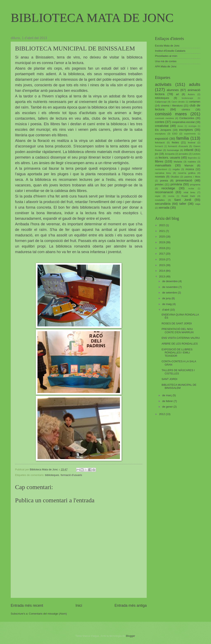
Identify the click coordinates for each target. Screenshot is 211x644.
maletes (192, 162)
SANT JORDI (169, 379)
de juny (167, 298)
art (178, 94)
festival (192, 143)
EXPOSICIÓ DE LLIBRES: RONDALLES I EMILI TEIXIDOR (177, 353)
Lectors (196, 154)
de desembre (170, 281)
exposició (162, 139)
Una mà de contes (166, 61)
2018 (162, 248)
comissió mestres (164, 118)
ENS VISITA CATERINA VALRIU (181, 338)
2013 (162, 276)
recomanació (164, 192)
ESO (175, 134)
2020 (162, 237)
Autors (191, 94)
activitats (163, 84)
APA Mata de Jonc (166, 66)
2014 (162, 271)
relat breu (189, 192)
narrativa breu (163, 173)
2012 (162, 414)
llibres (159, 161)
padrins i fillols (192, 177)
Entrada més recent (27, 605)
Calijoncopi (161, 102)
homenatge (173, 150)
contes (160, 122)
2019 (162, 242)
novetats (160, 177)
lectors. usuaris (169, 157)
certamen (195, 102)
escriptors (186, 130)
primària (176, 184)
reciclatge (168, 188)
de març (167, 395)
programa (195, 185)
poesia (164, 181)
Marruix (189, 165)
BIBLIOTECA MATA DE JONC (92, 18)
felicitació (160, 143)
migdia (176, 169)
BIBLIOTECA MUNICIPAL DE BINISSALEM (179, 386)
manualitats (163, 165)
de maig (167, 304)
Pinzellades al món (166, 56)
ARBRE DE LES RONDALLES (180, 344)
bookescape (188, 98)
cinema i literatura (172, 106)
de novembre (170, 287)
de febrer (168, 401)
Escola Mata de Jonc (167, 46)
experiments (190, 134)
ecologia (192, 126)
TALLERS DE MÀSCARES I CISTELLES (178, 372)
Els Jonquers (163, 130)
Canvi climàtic (178, 102)
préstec (159, 184)
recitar (191, 189)
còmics (186, 109)
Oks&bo (175, 177)
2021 (162, 231)
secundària (163, 204)
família (183, 138)
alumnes (173, 90)
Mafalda (178, 162)
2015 (162, 265)
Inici (79, 605)
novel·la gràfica (187, 173)
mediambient (161, 169)
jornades (183, 154)
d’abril (166, 310)
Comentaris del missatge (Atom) (48, 614)
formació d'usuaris (71, 475)
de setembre (170, 293)
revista (171, 196)
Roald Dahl (188, 196)
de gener (168, 407)
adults (195, 84)
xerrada (164, 207)
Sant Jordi (183, 200)
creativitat (162, 126)
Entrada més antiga (131, 605)
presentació (184, 180)
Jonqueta (170, 154)
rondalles (160, 200)
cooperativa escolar (183, 122)
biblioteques (52, 475)
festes (175, 142)
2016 (162, 259)
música (190, 169)
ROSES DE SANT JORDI (177, 323)
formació (159, 146)
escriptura (160, 134)
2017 (162, 254)
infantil (189, 150)
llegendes (192, 158)
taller (183, 204)
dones (180, 126)
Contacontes (187, 118)
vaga (198, 204)
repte (158, 196)
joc (157, 154)
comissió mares (171, 114)
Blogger (130, 636)
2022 (162, 225)
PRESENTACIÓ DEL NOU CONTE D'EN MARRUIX (178, 331)
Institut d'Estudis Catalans (170, 51)
